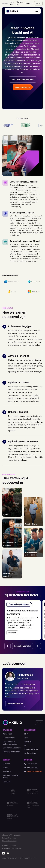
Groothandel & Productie (12, 748)
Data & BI (28, 742)
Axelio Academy (30, 753)
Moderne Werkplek (31, 749)
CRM (26, 734)
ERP (26, 738)
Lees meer (12, 633)
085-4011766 (31, 764)
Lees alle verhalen (23, 646)
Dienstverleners (9, 738)
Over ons (12, 3)
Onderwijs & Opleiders (11, 752)
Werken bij (20, 3)
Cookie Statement (9, 841)
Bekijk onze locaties (33, 772)
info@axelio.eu (28, 684)
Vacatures (28, 3)
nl (38, 3)
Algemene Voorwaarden (12, 835)
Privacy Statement (9, 838)
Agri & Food (7, 734)
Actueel (5, 3)
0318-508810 (12, 684)
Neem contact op (15, 704)
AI (25, 745)
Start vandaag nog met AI (23, 79)
